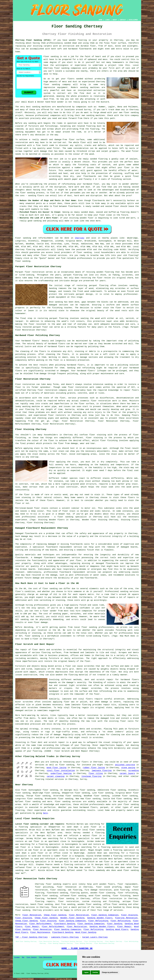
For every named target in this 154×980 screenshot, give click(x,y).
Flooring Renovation (126, 918)
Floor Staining (129, 915)
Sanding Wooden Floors (100, 918)
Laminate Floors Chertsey (65, 937)
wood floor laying (57, 768)
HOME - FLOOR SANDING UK (77, 948)
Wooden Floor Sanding (72, 918)
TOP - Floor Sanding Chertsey (31, 937)
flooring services (25, 907)
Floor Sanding (115, 924)
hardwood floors (57, 344)
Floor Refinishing (98, 921)
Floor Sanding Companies (105, 915)
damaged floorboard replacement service (57, 558)
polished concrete (125, 765)
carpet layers (127, 773)
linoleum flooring (91, 776)
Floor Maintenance (40, 932)
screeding (134, 771)
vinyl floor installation (61, 771)
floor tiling (96, 773)
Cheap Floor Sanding (55, 915)
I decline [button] (95, 972)
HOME (101, 20)
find (24, 790)
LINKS (107, 20)
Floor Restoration (79, 915)
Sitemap (17, 957)
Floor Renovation (32, 915)
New (23, 957)
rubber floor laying (94, 768)
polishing (20, 354)
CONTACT (123, 20)
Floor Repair (32, 927)
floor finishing (122, 896)
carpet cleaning (56, 776)
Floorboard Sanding (64, 924)
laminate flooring (102, 771)
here (45, 813)
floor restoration (68, 901)
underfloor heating (61, 773)
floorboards (76, 544)
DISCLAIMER (133, 20)
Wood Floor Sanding (86, 932)
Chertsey (80, 238)
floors (89, 699)
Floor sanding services (68, 802)
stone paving (128, 768)
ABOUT (115, 20)
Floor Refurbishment (40, 924)
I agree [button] (86, 972)
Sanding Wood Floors (117, 929)
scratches (98, 738)
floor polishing (44, 887)
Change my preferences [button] (110, 972)
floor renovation (67, 887)
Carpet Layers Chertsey (95, 937)
